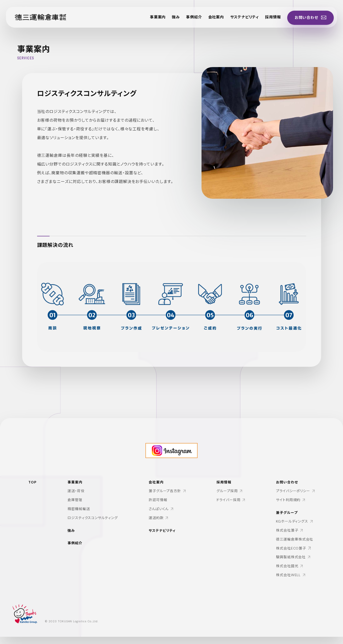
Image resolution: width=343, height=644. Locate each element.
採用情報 (269, 20)
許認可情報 (158, 503)
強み (166, 20)
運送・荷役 (76, 494)
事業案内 (148, 20)
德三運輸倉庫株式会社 (294, 545)
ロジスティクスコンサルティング (93, 521)
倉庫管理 (75, 503)
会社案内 (208, 20)
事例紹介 (185, 20)
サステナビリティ (239, 20)
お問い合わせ (287, 487)
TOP (33, 485)
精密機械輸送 (79, 512)
